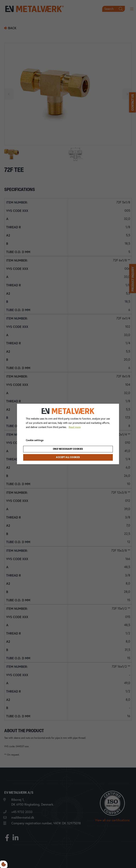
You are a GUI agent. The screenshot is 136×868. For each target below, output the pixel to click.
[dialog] (68, 434)
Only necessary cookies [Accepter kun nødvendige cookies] (68, 449)
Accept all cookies (68, 457)
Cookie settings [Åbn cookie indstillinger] (35, 440)
